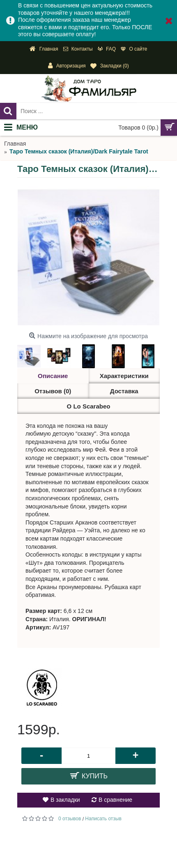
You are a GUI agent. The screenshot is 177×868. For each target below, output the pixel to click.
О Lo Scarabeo (89, 406)
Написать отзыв (103, 819)
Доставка (124, 391)
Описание (53, 376)
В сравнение (115, 800)
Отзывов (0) (53, 391)
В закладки (65, 800)
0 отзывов (70, 819)
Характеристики (124, 376)
